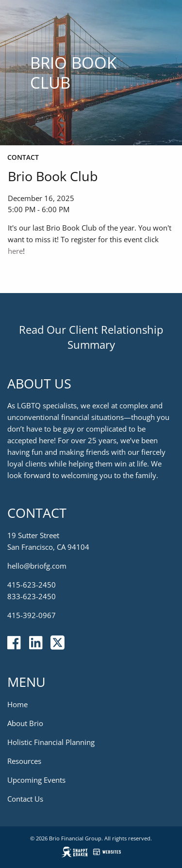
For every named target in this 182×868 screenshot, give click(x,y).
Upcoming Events (36, 780)
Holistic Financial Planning (51, 743)
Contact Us (25, 799)
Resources (24, 761)
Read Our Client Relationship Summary (91, 337)
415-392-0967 (32, 616)
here (15, 251)
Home (17, 705)
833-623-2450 (32, 597)
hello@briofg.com (37, 566)
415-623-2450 (32, 585)
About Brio (25, 724)
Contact (23, 157)
